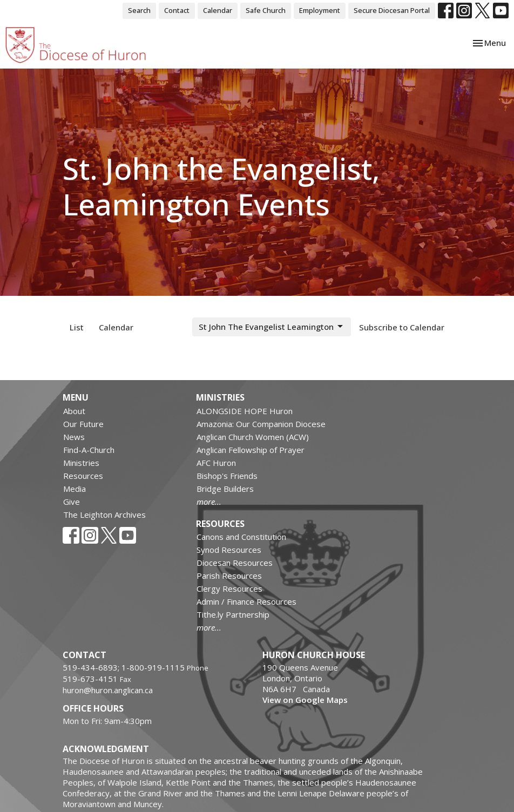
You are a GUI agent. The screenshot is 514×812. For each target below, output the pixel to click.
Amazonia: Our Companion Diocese (261, 424)
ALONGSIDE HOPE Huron (245, 411)
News (74, 437)
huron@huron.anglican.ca (108, 690)
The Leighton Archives (104, 515)
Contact (177, 10)
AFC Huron (216, 463)
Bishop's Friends (227, 476)
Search (139, 10)
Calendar (218, 10)
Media (75, 489)
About (74, 411)
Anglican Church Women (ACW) (253, 437)
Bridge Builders (225, 489)
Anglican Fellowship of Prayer (251, 450)
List (77, 327)
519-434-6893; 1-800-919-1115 (125, 667)
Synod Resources (229, 550)
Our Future (83, 424)
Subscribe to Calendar (402, 327)
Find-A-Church (89, 450)
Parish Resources (229, 576)
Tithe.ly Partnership (233, 614)
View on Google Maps (305, 700)
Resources (83, 476)
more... (209, 502)
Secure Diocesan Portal (392, 10)
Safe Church (266, 10)
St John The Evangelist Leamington (272, 327)
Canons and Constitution (241, 537)
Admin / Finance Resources (246, 601)
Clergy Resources (229, 588)
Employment (320, 10)
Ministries (81, 463)
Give (72, 502)
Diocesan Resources (235, 563)
